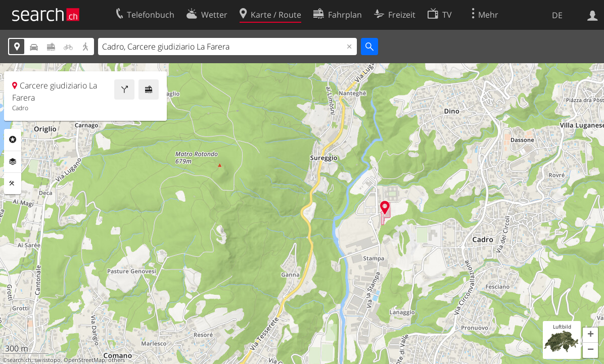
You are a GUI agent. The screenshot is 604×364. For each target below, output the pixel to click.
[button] (590, 335)
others (117, 360)
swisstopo (48, 360)
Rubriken (13, 140)
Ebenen (13, 162)
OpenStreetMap (84, 360)
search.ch (19, 360)
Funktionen (13, 184)
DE (557, 15)
